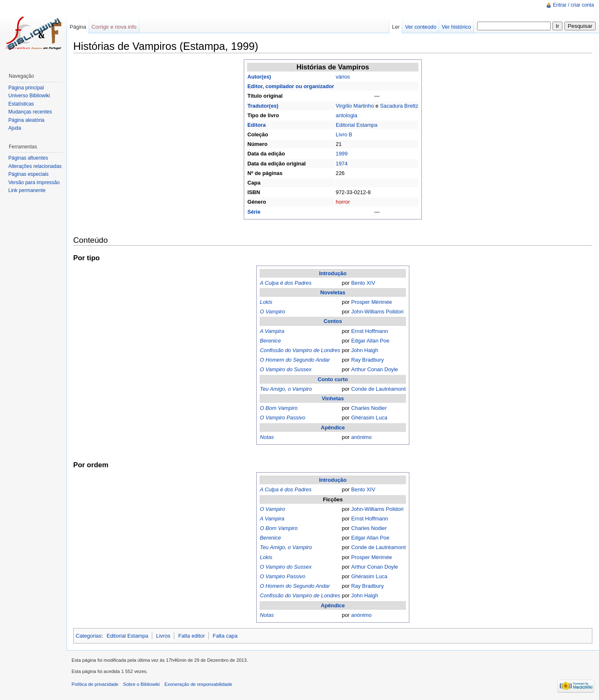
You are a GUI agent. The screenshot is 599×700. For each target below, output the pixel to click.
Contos (333, 321)
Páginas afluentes (28, 158)
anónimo (361, 437)
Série (254, 212)
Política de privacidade (95, 684)
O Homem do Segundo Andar (295, 360)
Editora (257, 125)
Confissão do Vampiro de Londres (300, 350)
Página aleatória (26, 120)
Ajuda (15, 128)
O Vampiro (273, 312)
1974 (342, 164)
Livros (163, 636)
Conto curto (333, 379)
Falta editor (191, 636)
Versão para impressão (34, 182)
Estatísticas (21, 104)
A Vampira (272, 331)
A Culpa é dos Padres (286, 283)
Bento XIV (363, 283)
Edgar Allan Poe (370, 341)
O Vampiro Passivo (283, 418)
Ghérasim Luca (369, 418)
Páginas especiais (28, 174)
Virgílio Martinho (355, 106)
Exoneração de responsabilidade (198, 684)
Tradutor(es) (263, 106)
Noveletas (333, 292)
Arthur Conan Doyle (374, 369)
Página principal (26, 88)
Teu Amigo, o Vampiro (286, 389)
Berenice (271, 341)
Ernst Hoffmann (370, 331)
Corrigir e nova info (114, 27)
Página (78, 27)
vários (343, 77)
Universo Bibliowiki (29, 96)
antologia (347, 115)
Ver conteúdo (421, 27)
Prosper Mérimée (371, 302)
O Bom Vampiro (279, 408)
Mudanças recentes (30, 112)
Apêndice (333, 428)
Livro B (344, 134)
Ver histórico (456, 27)
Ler (396, 27)
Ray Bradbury (367, 360)
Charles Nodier (369, 408)
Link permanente (27, 190)
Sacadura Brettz (399, 106)
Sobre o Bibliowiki (141, 684)
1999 (342, 154)
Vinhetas (333, 398)
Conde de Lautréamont (378, 389)
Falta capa (225, 636)
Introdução (333, 273)
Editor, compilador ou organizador (291, 86)
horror (343, 202)
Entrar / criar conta (573, 5)
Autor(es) (259, 77)
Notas (267, 437)
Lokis (266, 302)
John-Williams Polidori (377, 312)
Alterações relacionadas (35, 166)
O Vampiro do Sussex (286, 369)
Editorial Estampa (356, 125)
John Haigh (365, 350)
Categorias (89, 636)
